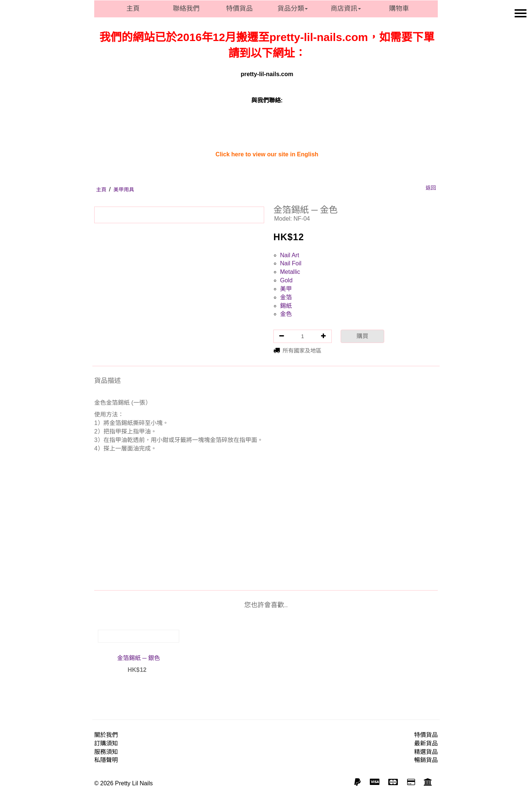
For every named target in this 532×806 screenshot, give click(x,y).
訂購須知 (106, 743)
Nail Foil (291, 263)
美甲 (286, 289)
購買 (362, 336)
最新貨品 (426, 743)
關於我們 (106, 735)
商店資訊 (346, 8)
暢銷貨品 (426, 760)
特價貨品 (239, 8)
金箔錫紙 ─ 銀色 (139, 658)
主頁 (133, 8)
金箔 (286, 297)
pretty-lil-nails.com (267, 74)
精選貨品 (426, 752)
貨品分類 (293, 8)
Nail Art (290, 255)
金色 (286, 314)
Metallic (290, 272)
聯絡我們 (186, 8)
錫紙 (286, 306)
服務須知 (106, 752)
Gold (286, 280)
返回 (431, 188)
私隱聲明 (106, 760)
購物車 (399, 8)
